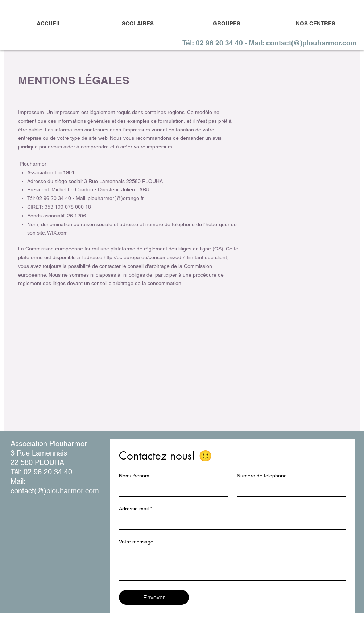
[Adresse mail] (230, 522)
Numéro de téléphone (262, 476)
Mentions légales (43, 629)
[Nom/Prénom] (171, 489)
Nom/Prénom (134, 476)
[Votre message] (232, 564)
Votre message (136, 542)
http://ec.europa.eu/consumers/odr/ (144, 257)
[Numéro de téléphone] (289, 489)
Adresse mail (135, 509)
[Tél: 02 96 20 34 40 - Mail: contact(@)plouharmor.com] (270, 43)
